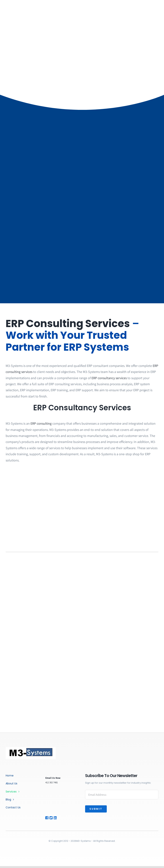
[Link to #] (51, 818)
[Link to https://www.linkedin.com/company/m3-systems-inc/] (58, 818)
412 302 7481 (52, 782)
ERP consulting (41, 423)
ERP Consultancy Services (82, 408)
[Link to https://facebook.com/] (47, 818)
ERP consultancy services (109, 378)
